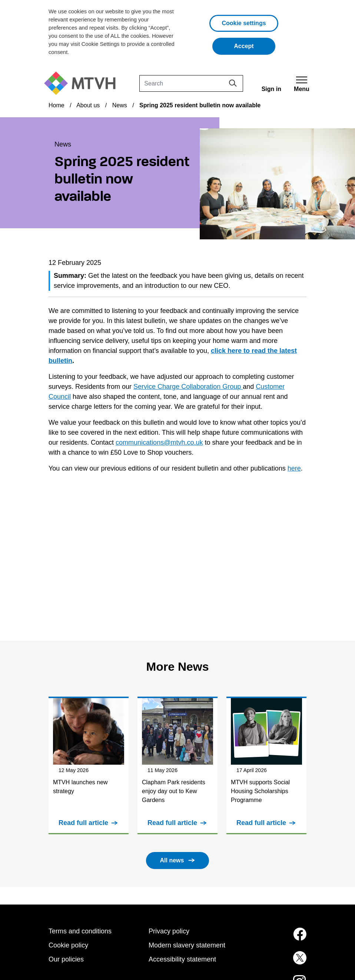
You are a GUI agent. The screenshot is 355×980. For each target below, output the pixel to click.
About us (88, 105)
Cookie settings (244, 23)
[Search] (191, 83)
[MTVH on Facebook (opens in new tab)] (278, 939)
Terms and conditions (80, 931)
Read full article (83, 823)
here (294, 468)
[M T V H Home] (83, 83)
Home (57, 105)
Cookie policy (68, 945)
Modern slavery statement (187, 945)
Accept (255, 45)
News (120, 105)
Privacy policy (169, 931)
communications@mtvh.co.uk (159, 442)
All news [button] (172, 860)
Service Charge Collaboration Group (188, 387)
